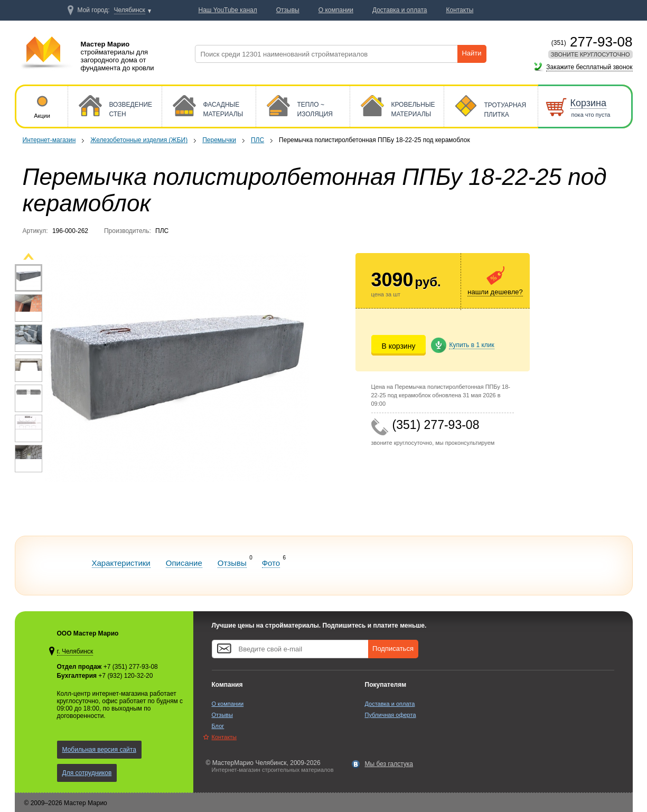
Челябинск (130, 10)
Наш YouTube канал (228, 10)
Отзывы (232, 563)
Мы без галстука (389, 764)
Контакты (224, 737)
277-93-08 (592, 42)
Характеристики (121, 563)
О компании (228, 704)
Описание (184, 563)
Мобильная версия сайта (99, 750)
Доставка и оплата (390, 704)
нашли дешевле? (495, 292)
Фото (271, 563)
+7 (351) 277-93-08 (131, 667)
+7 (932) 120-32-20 (125, 676)
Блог (218, 726)
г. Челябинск (75, 651)
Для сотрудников (87, 773)
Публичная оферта (391, 715)
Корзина (589, 103)
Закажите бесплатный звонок (589, 67)
